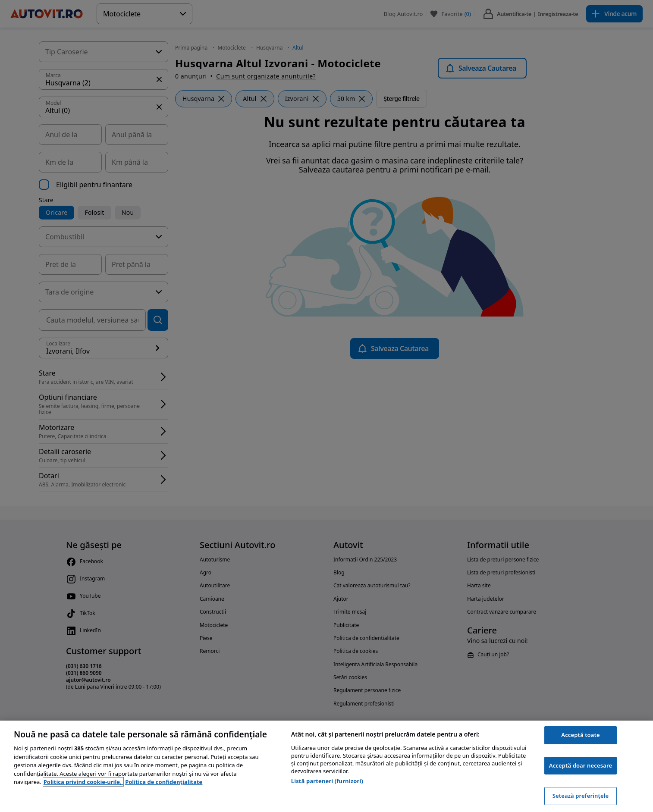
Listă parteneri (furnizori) (327, 781)
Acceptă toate (580, 735)
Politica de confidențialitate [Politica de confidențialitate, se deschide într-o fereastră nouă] (164, 782)
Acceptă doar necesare (581, 765)
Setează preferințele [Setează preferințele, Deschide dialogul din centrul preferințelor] (581, 796)
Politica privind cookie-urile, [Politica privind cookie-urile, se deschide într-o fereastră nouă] (83, 782)
